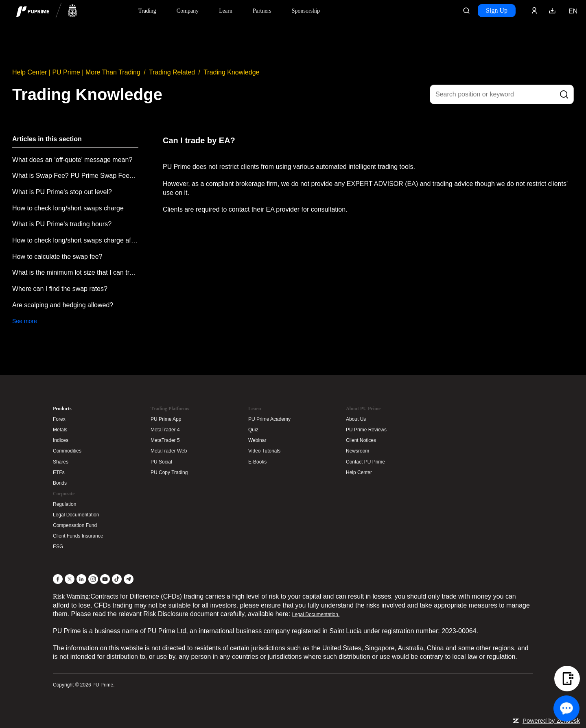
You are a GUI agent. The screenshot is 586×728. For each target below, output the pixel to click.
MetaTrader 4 (165, 430)
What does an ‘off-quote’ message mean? (72, 160)
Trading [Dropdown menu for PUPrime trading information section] (147, 11)
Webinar (257, 440)
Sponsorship (306, 11)
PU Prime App (166, 419)
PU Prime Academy (269, 419)
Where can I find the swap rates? (60, 289)
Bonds (60, 483)
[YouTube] (105, 579)
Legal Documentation (76, 515)
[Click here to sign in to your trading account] (534, 11)
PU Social (161, 462)
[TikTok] (117, 579)
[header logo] (47, 10)
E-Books (257, 462)
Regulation (65, 504)
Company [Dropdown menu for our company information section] (188, 11)
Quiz (253, 430)
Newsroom (358, 451)
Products (62, 409)
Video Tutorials (264, 451)
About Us (356, 419)
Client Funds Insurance (78, 536)
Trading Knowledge (231, 72)
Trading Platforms (170, 409)
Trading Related (172, 72)
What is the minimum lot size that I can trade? (75, 272)
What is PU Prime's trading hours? (62, 224)
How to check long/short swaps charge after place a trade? (75, 240)
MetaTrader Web (169, 451)
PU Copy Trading (169, 472)
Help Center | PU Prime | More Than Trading (76, 72)
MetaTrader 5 (165, 440)
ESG (58, 547)
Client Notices (361, 440)
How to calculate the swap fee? (57, 257)
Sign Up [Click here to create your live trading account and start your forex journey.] (497, 10)
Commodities (67, 451)
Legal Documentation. (316, 614)
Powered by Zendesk (551, 720)
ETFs (59, 472)
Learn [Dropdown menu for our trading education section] (226, 11)
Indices (61, 440)
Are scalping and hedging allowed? (63, 305)
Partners (262, 11)
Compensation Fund (75, 525)
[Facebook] (58, 579)
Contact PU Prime (365, 462)
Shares (61, 462)
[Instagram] (93, 579)
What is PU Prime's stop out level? (62, 192)
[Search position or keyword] (502, 94)
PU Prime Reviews (366, 430)
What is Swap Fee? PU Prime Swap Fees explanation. (75, 176)
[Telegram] (129, 579)
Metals (60, 430)
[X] (70, 579)
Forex (59, 419)
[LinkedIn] (81, 579)
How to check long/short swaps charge (68, 208)
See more (25, 321)
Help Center (359, 472)
